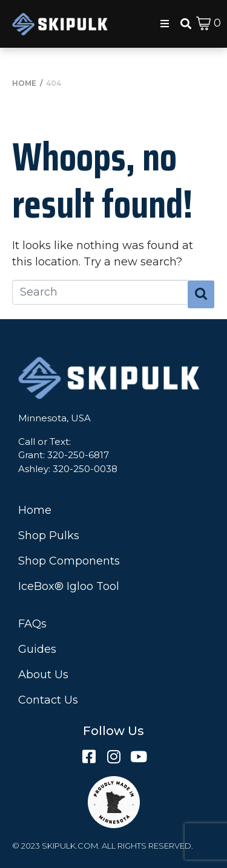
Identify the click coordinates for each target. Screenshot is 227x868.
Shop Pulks (49, 536)
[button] (165, 24)
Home (35, 510)
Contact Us (48, 700)
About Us (43, 675)
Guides (37, 649)
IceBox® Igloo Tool (69, 586)
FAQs (32, 624)
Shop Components (69, 561)
